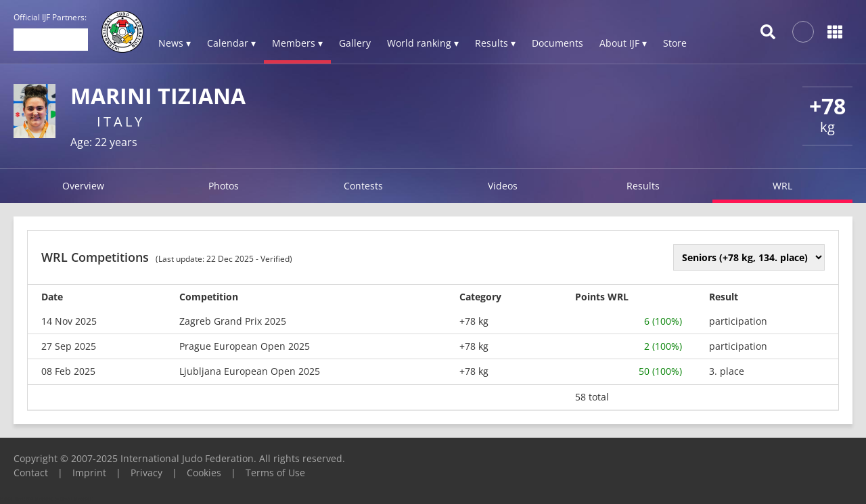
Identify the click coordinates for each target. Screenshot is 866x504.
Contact (31, 473)
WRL (782, 186)
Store (675, 43)
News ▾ (175, 43)
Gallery (355, 43)
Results (643, 186)
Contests (363, 186)
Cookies (204, 473)
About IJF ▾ (623, 43)
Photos (224, 186)
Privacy (146, 473)
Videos (503, 186)
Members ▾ (297, 43)
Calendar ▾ (231, 43)
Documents (557, 43)
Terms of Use (275, 473)
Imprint (89, 473)
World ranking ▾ (423, 43)
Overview (83, 186)
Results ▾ (495, 43)
